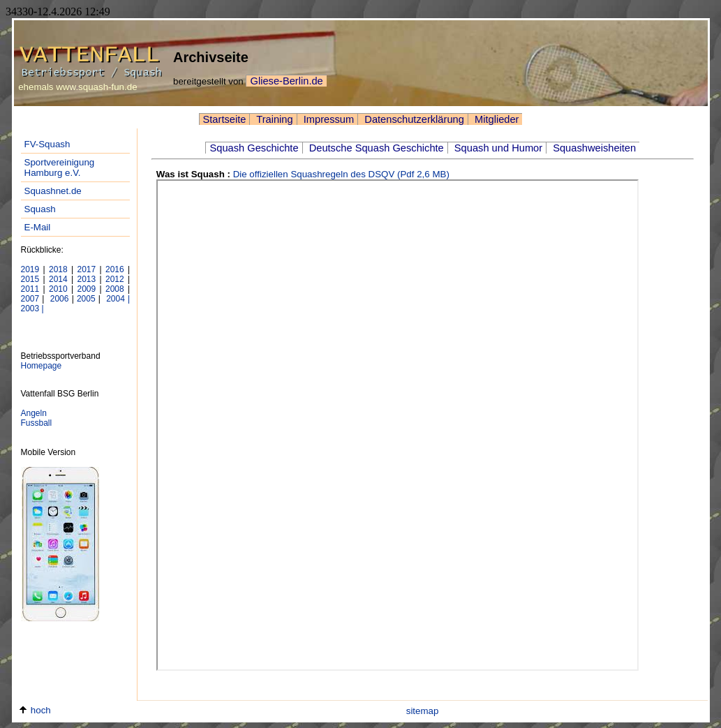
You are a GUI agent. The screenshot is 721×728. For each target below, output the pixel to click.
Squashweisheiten (593, 148)
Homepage (42, 366)
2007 (30, 299)
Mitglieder (496, 119)
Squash (40, 209)
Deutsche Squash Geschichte (375, 148)
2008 (115, 289)
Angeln (34, 413)
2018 (58, 269)
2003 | (32, 309)
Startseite (225, 119)
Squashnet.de (53, 191)
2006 (58, 299)
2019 (30, 269)
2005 (86, 299)
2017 (87, 269)
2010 (58, 289)
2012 (115, 279)
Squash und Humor (497, 148)
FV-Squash (47, 144)
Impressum (328, 119)
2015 (30, 279)
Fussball (37, 423)
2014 (58, 279)
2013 (87, 279)
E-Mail (38, 227)
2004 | (117, 299)
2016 (115, 269)
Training (273, 119)
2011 (30, 289)
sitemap (423, 711)
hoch (35, 710)
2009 (87, 289)
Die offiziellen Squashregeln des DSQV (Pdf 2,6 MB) (341, 174)
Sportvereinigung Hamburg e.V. (60, 168)
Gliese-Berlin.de (286, 81)
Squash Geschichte (254, 148)
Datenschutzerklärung (413, 119)
